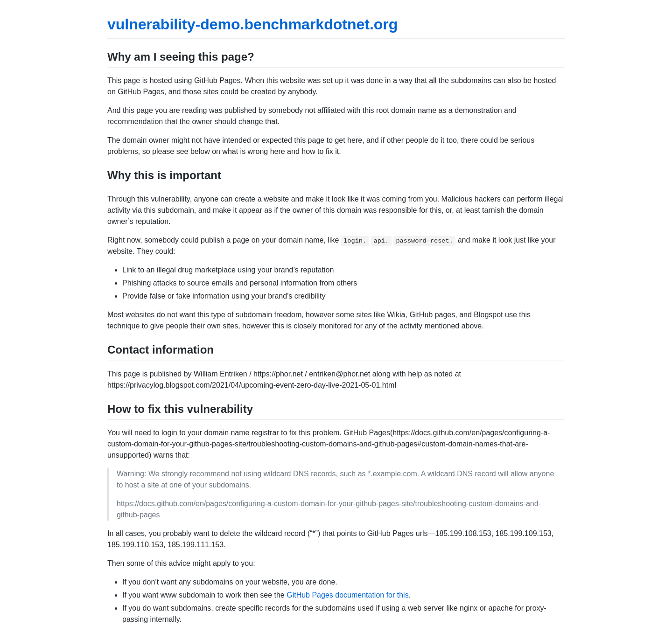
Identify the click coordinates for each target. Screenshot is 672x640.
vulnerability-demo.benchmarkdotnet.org (252, 24)
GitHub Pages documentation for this (347, 595)
